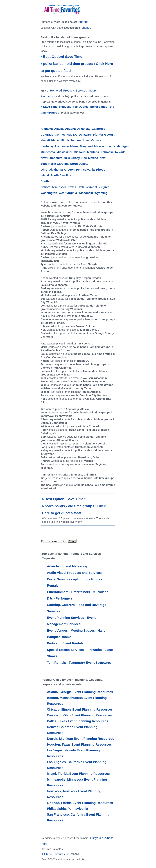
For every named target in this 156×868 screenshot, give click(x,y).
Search (94, 91)
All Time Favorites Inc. (56, 854)
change (83, 22)
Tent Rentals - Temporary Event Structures (79, 663)
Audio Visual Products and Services (74, 573)
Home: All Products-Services (68, 91)
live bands (47, 96)
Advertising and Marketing (67, 566)
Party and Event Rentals (65, 643)
